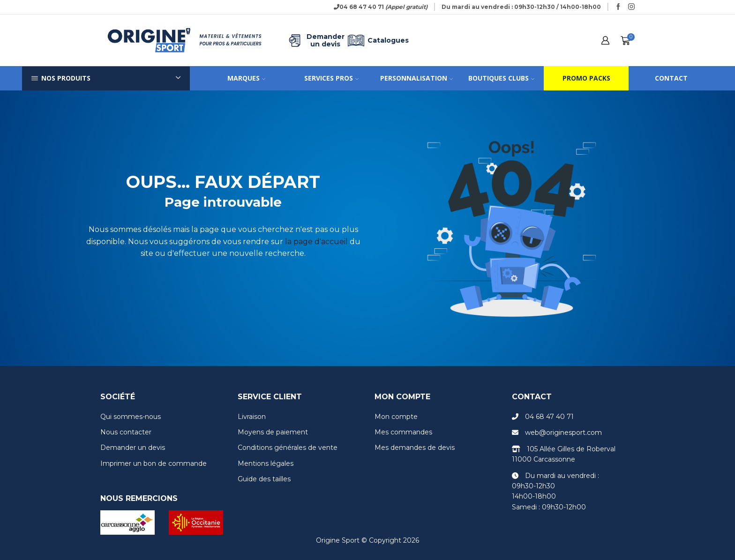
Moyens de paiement (273, 432)
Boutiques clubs (501, 78)
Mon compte (396, 417)
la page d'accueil (316, 242)
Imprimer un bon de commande (154, 463)
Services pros (331, 78)
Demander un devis (315, 41)
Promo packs (586, 78)
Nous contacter (126, 432)
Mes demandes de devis (415, 448)
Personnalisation (416, 78)
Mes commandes (403, 432)
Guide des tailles (264, 479)
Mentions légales (266, 463)
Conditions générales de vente (288, 448)
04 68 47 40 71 (549, 417)
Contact (671, 78)
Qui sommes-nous (131, 417)
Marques (246, 78)
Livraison (252, 417)
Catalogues (377, 41)
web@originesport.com (563, 433)
